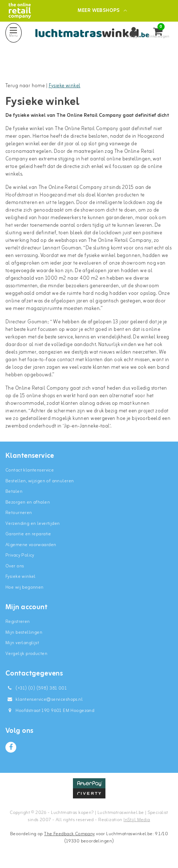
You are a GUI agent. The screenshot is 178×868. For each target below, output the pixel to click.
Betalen (14, 491)
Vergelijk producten (26, 654)
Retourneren (19, 513)
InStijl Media (137, 820)
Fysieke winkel (65, 86)
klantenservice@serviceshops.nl (44, 699)
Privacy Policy (20, 555)
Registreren (18, 622)
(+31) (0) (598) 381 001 (36, 688)
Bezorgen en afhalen (28, 502)
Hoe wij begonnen (25, 587)
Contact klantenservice (30, 470)
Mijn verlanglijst (22, 643)
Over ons (15, 566)
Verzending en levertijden (33, 524)
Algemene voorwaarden (31, 545)
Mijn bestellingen (24, 632)
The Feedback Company (69, 834)
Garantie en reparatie (28, 534)
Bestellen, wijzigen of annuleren (40, 481)
